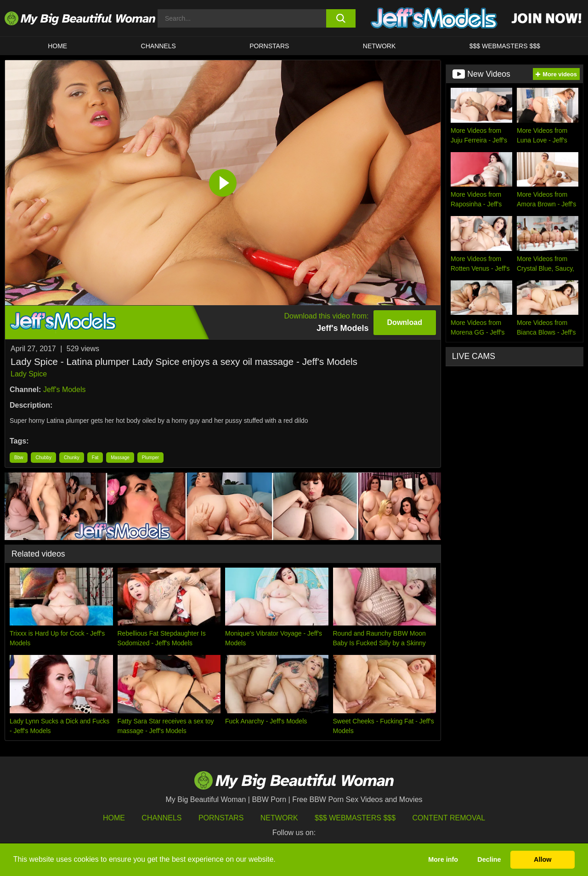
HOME (57, 46)
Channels (161, 818)
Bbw (19, 458)
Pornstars (269, 46)
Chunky (72, 458)
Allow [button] (543, 859)
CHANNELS (158, 46)
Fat (95, 458)
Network (379, 46)
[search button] (341, 18)
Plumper (150, 458)
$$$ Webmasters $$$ (355, 818)
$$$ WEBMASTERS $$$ (505, 46)
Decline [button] (489, 859)
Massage (120, 458)
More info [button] (443, 859)
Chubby (43, 458)
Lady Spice (29, 374)
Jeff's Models (65, 390)
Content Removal (449, 818)
